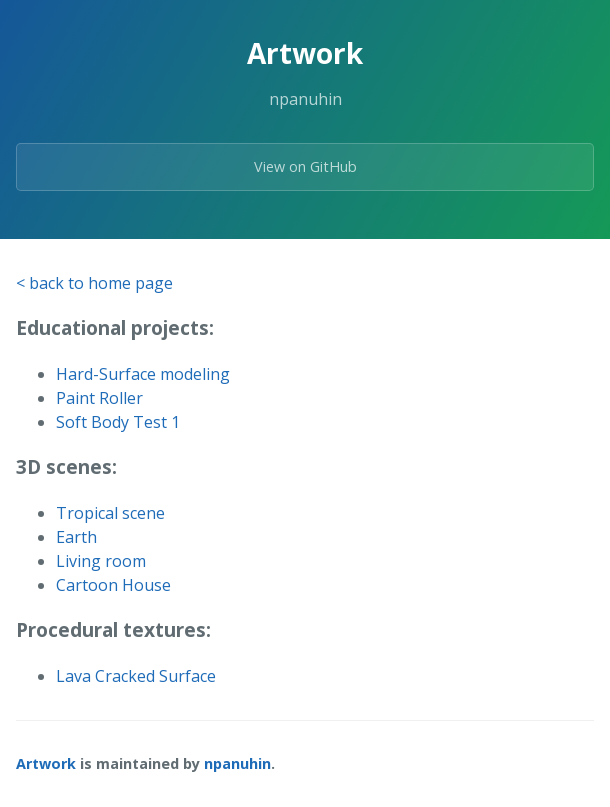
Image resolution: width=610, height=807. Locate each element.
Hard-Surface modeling (143, 374)
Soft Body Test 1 (118, 422)
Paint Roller (99, 398)
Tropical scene (110, 513)
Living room (101, 561)
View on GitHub (305, 166)
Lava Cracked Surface (136, 676)
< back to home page (94, 283)
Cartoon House (113, 585)
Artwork (46, 763)
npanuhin (237, 763)
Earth (76, 537)
